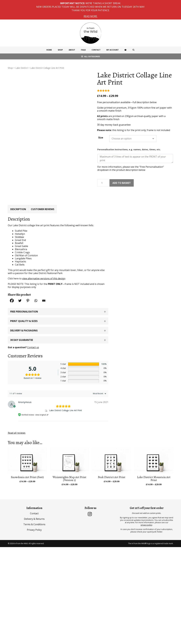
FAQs (83, 50)
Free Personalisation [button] (24, 303)
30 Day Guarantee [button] (22, 331)
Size (101, 138)
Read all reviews (17, 424)
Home (49, 50)
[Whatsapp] (36, 291)
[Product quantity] (103, 183)
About (72, 50)
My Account (113, 50)
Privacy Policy (34, 521)
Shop (60, 50)
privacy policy (146, 516)
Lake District (22, 68)
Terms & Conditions (34, 515)
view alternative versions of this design (44, 269)
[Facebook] (12, 291)
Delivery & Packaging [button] (24, 321)
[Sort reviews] (99, 384)
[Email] (44, 291)
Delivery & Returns (34, 510)
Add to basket (122, 183)
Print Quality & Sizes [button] (24, 312)
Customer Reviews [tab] (43, 200)
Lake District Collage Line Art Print (66, 401)
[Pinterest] (28, 291)
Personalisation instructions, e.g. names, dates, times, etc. (129, 149)
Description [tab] (18, 200)
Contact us (33, 338)
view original (41, 406)
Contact (96, 50)
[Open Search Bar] (133, 50)
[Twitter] (20, 291)
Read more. (91, 16)
